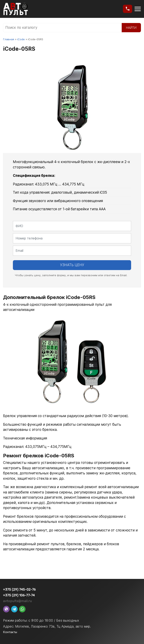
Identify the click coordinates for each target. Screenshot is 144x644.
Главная (9, 39)
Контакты (10, 632)
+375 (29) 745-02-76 (19, 589)
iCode (21, 39)
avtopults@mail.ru (17, 601)
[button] (128, 9)
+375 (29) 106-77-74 (19, 595)
